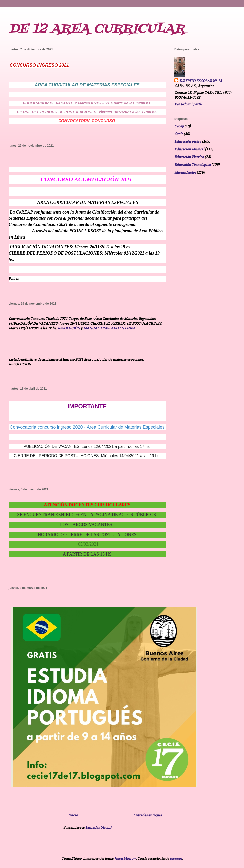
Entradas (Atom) (98, 827)
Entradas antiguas (148, 815)
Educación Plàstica (189, 157)
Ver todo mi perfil (188, 104)
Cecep (179, 126)
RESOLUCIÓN (69, 328)
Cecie (179, 134)
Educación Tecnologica (192, 164)
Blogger (176, 858)
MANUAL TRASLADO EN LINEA (109, 328)
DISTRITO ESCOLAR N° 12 (200, 81)
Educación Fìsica (188, 141)
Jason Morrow (125, 858)
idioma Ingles (185, 172)
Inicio (73, 815)
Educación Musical (189, 149)
